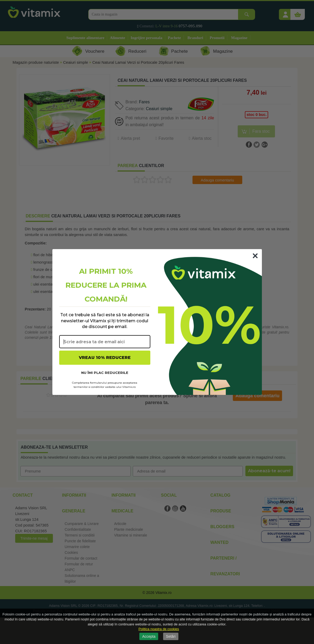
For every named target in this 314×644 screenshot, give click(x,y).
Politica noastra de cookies (159, 629)
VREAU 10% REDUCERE (105, 358)
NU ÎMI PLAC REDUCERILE (105, 373)
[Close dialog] (255, 256)
